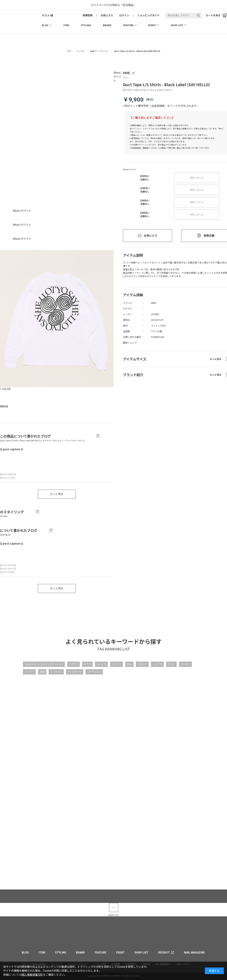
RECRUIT (164, 953)
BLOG (45, 25)
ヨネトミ (142, 664)
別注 (129, 664)
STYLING (86, 25)
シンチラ (157, 664)
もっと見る (57, 588)
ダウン (87, 664)
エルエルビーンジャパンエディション (44, 664)
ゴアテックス (94, 672)
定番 (42, 672)
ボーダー (185, 664)
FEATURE (128, 25)
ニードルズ (56, 672)
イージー (29, 672)
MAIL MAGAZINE (194, 953)
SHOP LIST (177, 25)
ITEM (66, 25)
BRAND (107, 25)
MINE (127, 73)
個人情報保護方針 (32, 975)
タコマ (171, 664)
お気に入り (151, 235)
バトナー (117, 664)
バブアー (73, 664)
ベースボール (75, 672)
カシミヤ (101, 664)
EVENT (152, 25)
